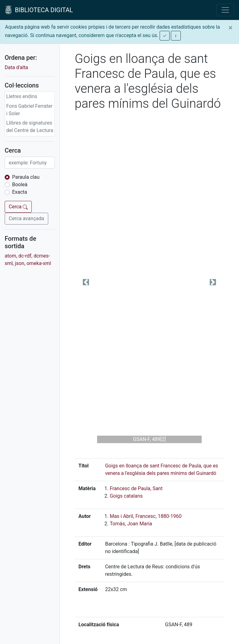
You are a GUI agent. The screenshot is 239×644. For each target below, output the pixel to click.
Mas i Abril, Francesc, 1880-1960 (146, 516)
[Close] (230, 28)
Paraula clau (26, 177)
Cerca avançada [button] (26, 218)
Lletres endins (22, 96)
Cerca (18, 207)
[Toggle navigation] (225, 10)
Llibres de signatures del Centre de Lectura (30, 127)
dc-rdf (25, 256)
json (20, 263)
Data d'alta (16, 67)
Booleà (20, 185)
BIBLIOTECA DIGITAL (39, 10)
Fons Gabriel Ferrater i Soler (29, 110)
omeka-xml (39, 263)
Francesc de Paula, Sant (136, 488)
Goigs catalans (126, 496)
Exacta (20, 192)
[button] (86, 282)
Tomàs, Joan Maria (131, 524)
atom (10, 256)
